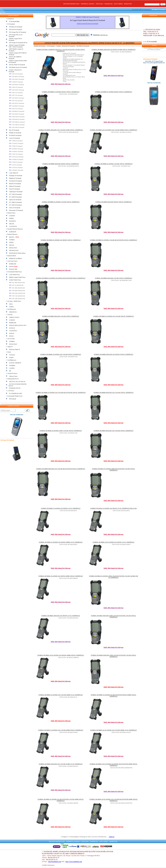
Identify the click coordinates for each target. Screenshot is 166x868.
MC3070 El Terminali (17, 103)
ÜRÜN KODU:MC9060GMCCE (68, 697)
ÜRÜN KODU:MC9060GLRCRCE (121, 732)
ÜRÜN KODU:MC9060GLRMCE (121, 544)
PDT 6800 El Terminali (17, 122)
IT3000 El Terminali (16, 160)
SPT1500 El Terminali (17, 127)
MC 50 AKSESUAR (16, 285)
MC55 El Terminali (16, 93)
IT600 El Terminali (16, 146)
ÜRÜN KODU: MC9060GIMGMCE (68, 618)
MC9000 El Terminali (17, 106)
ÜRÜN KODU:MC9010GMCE (121, 511)
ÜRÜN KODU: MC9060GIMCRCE (68, 766)
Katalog (2, 12)
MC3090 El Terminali (17, 77)
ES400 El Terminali (16, 82)
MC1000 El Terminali (17, 114)
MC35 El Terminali (16, 74)
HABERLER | (109, 4)
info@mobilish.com (55, 862)
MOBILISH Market (40, 46)
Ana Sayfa (2, 10)
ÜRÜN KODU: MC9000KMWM (68, 94)
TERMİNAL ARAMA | (88, 4)
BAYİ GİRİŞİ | (119, 4)
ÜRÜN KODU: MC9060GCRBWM (68, 803)
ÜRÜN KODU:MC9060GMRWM (68, 578)
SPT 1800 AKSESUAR (17, 299)
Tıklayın (112, 837)
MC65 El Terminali (16, 87)
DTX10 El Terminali (16, 157)
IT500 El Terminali (16, 162)
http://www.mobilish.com (74, 862)
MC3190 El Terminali (17, 90)
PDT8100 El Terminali (17, 119)
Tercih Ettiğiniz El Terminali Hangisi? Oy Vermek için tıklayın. (154, 49)
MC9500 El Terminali (17, 85)
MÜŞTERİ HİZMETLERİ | (72, 4)
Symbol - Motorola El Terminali (66, 46)
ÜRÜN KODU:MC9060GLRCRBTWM (121, 803)
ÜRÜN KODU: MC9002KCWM (68, 433)
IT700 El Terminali (16, 168)
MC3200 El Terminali (17, 98)
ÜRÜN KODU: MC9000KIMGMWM (68, 166)
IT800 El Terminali (16, 141)
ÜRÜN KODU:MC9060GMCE (68, 511)
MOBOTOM (128, 4)
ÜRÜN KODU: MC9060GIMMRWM (121, 52)
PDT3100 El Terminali (17, 117)
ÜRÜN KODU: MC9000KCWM (121, 166)
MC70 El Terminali (16, 101)
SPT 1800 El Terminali (17, 125)
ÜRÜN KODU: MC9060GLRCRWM (121, 132)
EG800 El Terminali (16, 151)
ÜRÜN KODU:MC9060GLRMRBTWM (121, 768)
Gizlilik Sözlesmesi (48, 865)
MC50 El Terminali (16, 109)
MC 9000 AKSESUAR (17, 288)
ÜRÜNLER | (100, 4)
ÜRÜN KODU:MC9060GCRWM (68, 732)
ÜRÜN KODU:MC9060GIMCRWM (68, 132)
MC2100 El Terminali (17, 79)
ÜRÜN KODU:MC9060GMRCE (68, 544)
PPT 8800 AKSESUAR (17, 291)
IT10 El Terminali (15, 165)
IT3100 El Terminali (16, 143)
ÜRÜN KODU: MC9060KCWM (68, 357)
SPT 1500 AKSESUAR (17, 296)
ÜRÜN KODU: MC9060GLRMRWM (68, 658)
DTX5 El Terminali (16, 154)
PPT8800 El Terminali (17, 111)
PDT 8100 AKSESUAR (17, 293)
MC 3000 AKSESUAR (17, 283)
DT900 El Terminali (16, 149)
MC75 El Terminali (16, 95)
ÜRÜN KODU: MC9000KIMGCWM (121, 280)
